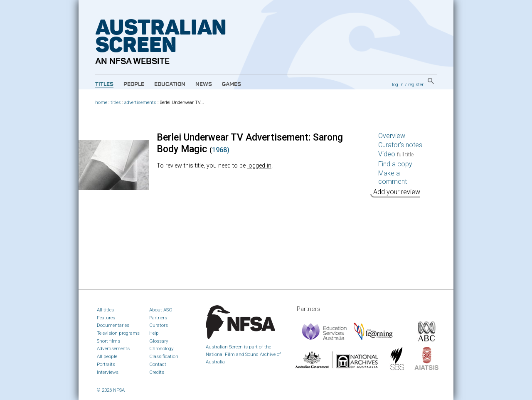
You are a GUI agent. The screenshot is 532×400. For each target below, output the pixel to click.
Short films (108, 341)
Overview (392, 136)
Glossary (159, 341)
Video (396, 154)
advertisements (140, 102)
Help (154, 333)
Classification (164, 356)
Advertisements (113, 348)
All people (107, 356)
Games (232, 84)
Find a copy (395, 164)
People (134, 84)
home (101, 102)
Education (170, 84)
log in (398, 84)
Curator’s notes (400, 145)
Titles (104, 84)
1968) (221, 150)
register (416, 84)
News (204, 84)
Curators (159, 325)
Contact (158, 364)
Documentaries (113, 325)
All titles (105, 310)
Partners (158, 318)
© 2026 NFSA (111, 390)
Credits (157, 372)
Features (106, 318)
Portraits (106, 364)
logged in (259, 166)
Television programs (118, 333)
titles (116, 102)
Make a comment (393, 177)
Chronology (161, 348)
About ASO (161, 310)
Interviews (108, 372)
